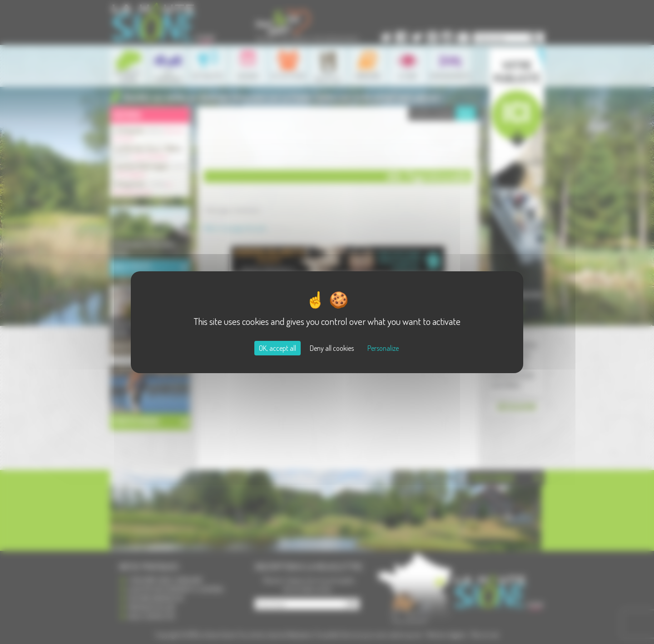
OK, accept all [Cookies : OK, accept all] (277, 348)
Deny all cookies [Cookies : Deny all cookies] (332, 348)
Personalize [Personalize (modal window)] (383, 348)
